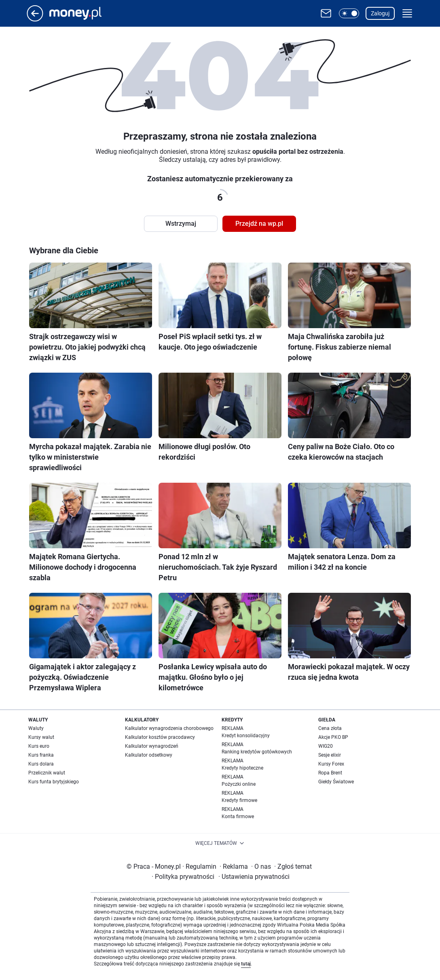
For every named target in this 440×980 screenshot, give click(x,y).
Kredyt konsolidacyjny (246, 736)
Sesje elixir (330, 755)
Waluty (36, 728)
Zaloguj (380, 13)
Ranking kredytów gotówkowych (257, 752)
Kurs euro (39, 746)
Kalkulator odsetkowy (149, 755)
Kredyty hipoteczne (242, 768)
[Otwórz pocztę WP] (326, 13)
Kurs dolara (41, 764)
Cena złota (330, 728)
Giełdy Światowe (336, 782)
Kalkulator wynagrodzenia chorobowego (169, 728)
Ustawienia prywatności (254, 877)
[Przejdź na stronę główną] (35, 19)
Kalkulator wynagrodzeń (152, 746)
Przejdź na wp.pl (259, 224)
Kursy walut (41, 737)
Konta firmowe (238, 817)
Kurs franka (41, 755)
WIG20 (326, 746)
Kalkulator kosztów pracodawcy (160, 737)
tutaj (246, 964)
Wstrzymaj (181, 224)
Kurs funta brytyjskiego (54, 782)
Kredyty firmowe (239, 800)
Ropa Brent (330, 773)
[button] (349, 13)
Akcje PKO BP (333, 737)
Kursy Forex (331, 764)
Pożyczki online (239, 784)
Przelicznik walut (47, 773)
